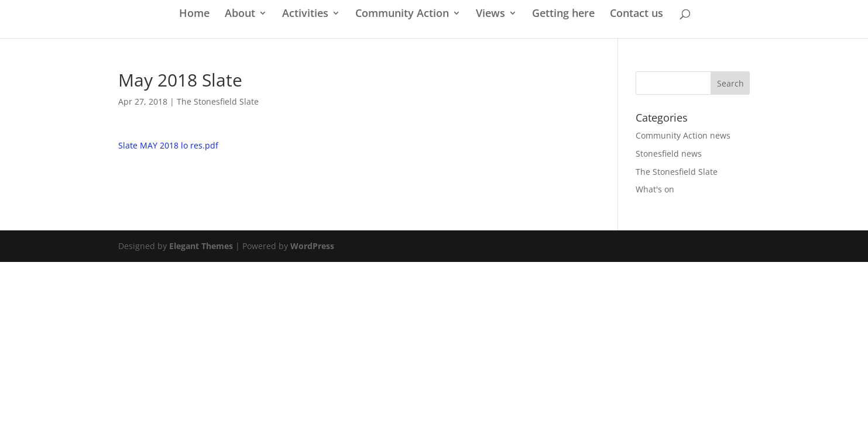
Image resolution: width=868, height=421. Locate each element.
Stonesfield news (669, 153)
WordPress (312, 246)
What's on (655, 189)
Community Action (402, 14)
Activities (305, 14)
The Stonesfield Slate (218, 101)
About (240, 14)
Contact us (637, 14)
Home (194, 14)
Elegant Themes (201, 246)
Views (490, 14)
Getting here (563, 14)
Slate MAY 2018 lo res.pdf (168, 145)
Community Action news (683, 135)
